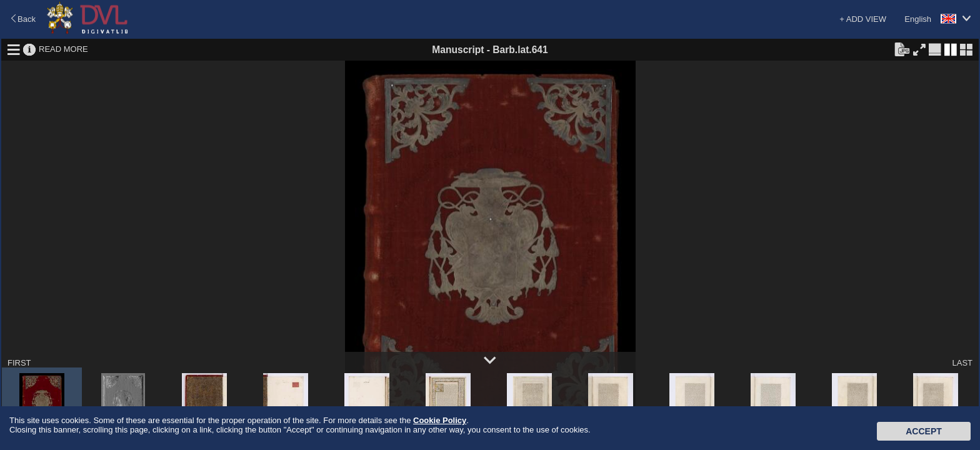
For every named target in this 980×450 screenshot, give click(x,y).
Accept (924, 431)
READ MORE (63, 49)
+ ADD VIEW (863, 19)
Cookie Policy (440, 420)
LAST (962, 363)
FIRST (19, 363)
